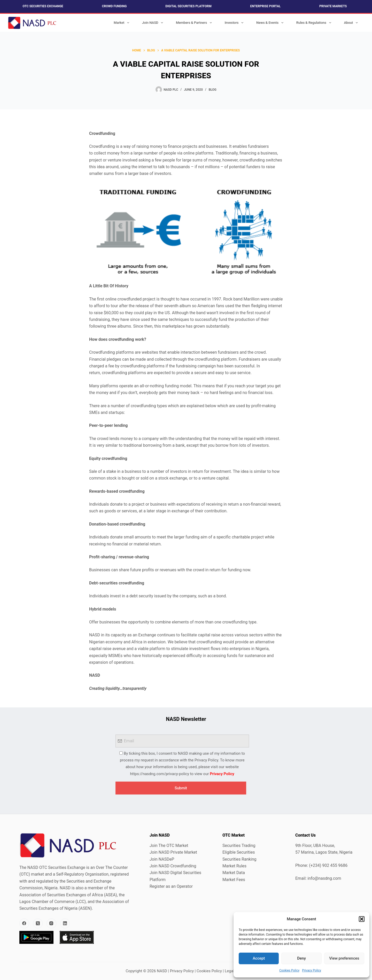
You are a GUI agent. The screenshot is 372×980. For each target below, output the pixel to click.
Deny (301, 958)
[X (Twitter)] (38, 923)
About (352, 23)
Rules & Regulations (315, 23)
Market (122, 23)
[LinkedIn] (65, 923)
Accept (259, 958)
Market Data (234, 873)
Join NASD (154, 23)
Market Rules (234, 866)
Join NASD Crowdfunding (173, 866)
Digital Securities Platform (188, 6)
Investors (235, 23)
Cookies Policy (289, 970)
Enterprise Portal (266, 6)
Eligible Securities (239, 852)
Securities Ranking (239, 859)
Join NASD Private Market (173, 852)
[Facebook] (24, 923)
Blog (213, 90)
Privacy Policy (312, 970)
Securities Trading (239, 846)
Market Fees (234, 880)
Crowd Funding (114, 6)
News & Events (271, 23)
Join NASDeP (162, 859)
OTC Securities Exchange (43, 6)
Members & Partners (195, 23)
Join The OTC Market (169, 846)
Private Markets (333, 6)
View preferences (344, 958)
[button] (362, 919)
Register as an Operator (171, 886)
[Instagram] (51, 923)
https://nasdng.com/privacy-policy (160, 774)
